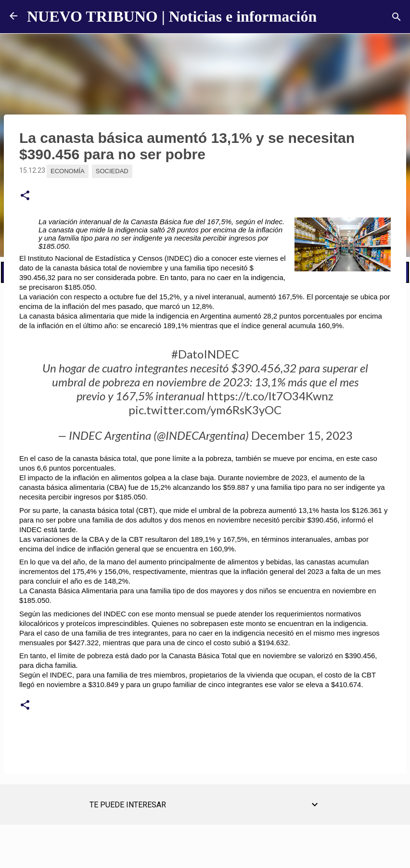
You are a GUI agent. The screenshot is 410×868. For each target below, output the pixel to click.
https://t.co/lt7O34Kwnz (270, 396)
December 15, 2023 (302, 435)
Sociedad (112, 171)
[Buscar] (397, 17)
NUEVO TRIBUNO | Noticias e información (172, 16)
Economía (68, 171)
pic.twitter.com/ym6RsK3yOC (205, 410)
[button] (25, 196)
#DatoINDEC (205, 354)
